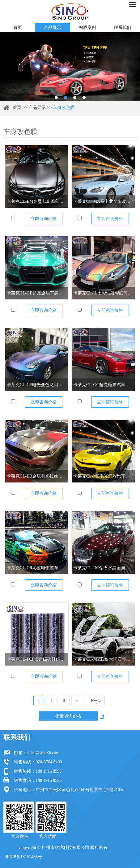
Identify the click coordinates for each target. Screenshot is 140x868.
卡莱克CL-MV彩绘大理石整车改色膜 (103, 659)
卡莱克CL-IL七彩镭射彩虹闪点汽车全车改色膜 (103, 293)
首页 (18, 28)
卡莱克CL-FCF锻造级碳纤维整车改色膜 (37, 659)
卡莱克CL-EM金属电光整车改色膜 (37, 201)
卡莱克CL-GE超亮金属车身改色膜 (37, 293)
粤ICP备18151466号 (23, 857)
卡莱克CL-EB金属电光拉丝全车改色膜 (37, 476)
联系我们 (122, 28)
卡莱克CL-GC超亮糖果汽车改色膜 (103, 385)
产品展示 (53, 28)
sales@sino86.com (43, 753)
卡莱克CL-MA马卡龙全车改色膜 (103, 201)
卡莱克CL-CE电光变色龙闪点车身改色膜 (37, 385)
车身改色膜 (64, 108)
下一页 (95, 701)
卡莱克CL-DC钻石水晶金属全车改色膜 (103, 568)
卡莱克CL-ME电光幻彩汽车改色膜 (103, 476)
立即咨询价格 (44, 219)
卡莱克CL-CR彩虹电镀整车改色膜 (37, 568)
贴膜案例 (87, 28)
